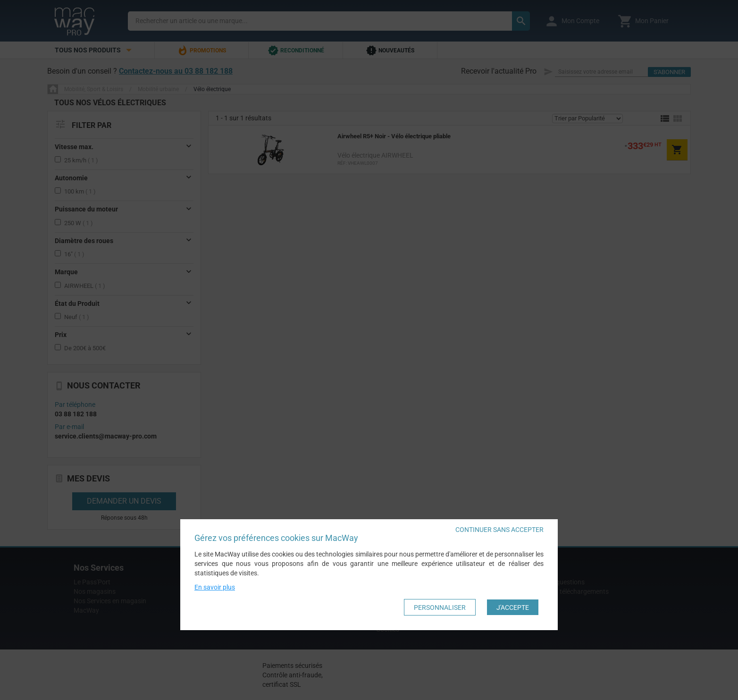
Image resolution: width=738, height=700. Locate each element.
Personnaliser (440, 607)
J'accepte (513, 607)
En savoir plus (215, 588)
